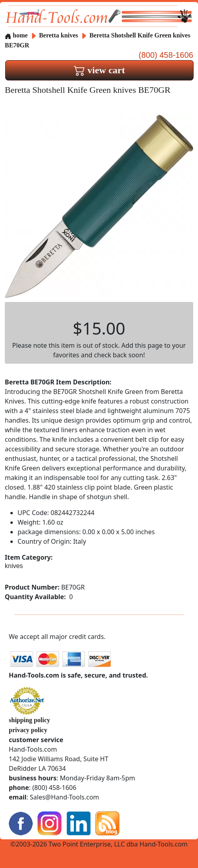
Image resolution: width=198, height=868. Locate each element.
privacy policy (28, 730)
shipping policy (30, 720)
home (16, 35)
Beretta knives (59, 35)
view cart (99, 70)
